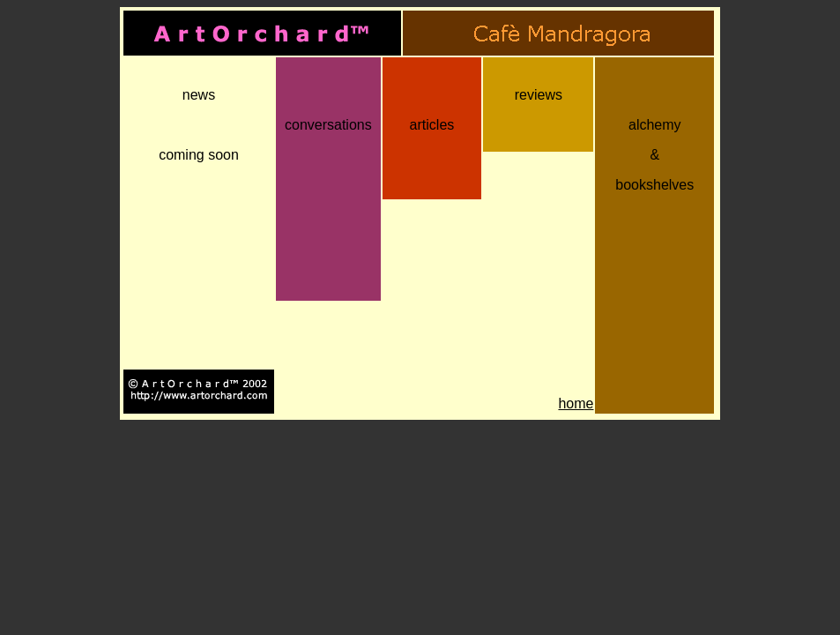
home (576, 403)
